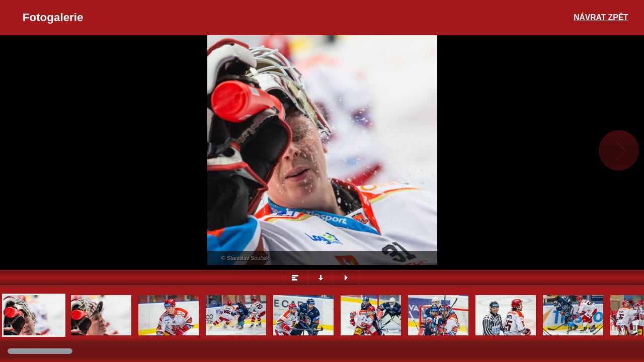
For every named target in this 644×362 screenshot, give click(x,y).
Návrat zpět (601, 17)
